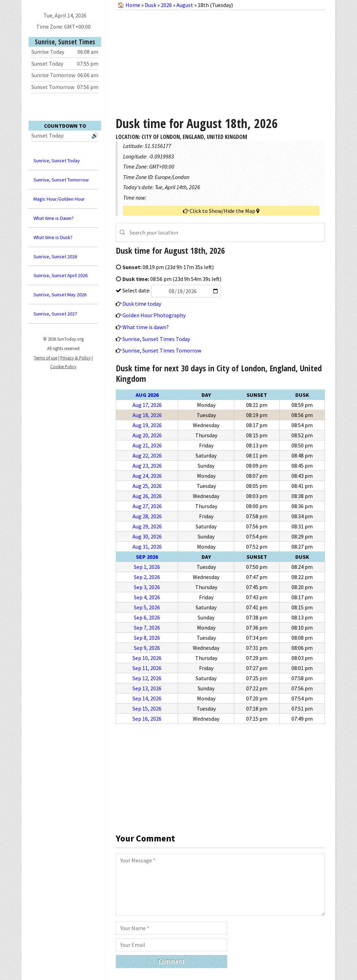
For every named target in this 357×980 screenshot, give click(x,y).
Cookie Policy (63, 366)
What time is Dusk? (53, 237)
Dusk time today (142, 304)
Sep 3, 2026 (147, 587)
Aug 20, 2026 (147, 435)
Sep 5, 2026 (147, 607)
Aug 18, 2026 (147, 415)
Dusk (150, 5)
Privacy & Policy (75, 358)
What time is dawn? (146, 327)
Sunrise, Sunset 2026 (55, 257)
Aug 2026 (147, 395)
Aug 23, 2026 (147, 466)
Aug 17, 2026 (147, 405)
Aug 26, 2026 (147, 496)
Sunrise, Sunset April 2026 (60, 275)
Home (133, 5)
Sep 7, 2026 (147, 628)
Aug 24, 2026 (147, 476)
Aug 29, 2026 (147, 526)
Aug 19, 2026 (147, 425)
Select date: (171, 290)
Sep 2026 (147, 557)
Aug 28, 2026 (147, 516)
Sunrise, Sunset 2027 (55, 314)
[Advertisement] (220, 61)
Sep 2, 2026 (147, 577)
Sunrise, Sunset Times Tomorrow (162, 350)
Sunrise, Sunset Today (57, 161)
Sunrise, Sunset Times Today (156, 339)
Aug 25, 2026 (147, 486)
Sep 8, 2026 (147, 638)
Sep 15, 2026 (147, 708)
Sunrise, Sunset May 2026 (60, 295)
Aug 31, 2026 (147, 547)
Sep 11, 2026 (147, 668)
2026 (166, 5)
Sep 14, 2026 (147, 698)
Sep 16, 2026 (147, 719)
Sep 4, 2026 (147, 597)
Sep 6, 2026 (147, 617)
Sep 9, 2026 (147, 648)
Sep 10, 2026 (147, 658)
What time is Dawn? (54, 218)
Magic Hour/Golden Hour (59, 199)
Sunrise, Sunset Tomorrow (61, 180)
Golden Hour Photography (154, 315)
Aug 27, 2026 (147, 506)
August (185, 5)
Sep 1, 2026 (147, 567)
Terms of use (45, 358)
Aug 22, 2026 (147, 455)
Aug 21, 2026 (147, 445)
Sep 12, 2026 (147, 678)
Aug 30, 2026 (147, 536)
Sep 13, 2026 (147, 688)
